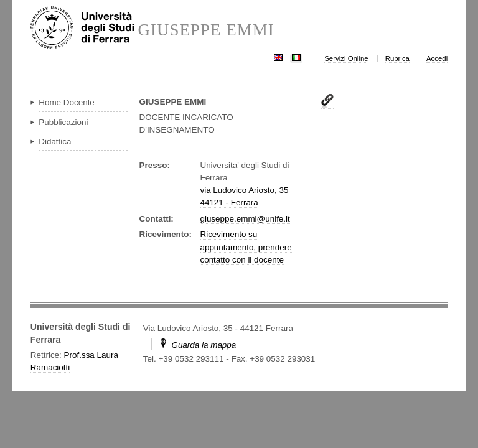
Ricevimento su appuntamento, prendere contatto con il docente (246, 247)
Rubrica (397, 58)
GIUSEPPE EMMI (206, 30)
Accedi (437, 58)
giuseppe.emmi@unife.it (245, 219)
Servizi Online (346, 58)
